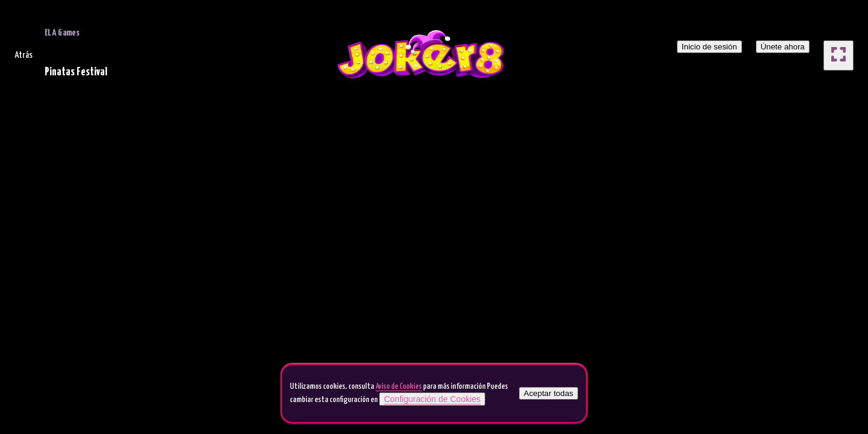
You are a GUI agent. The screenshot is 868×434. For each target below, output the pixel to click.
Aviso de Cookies (399, 387)
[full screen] (838, 55)
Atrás (24, 55)
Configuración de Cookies (432, 399)
